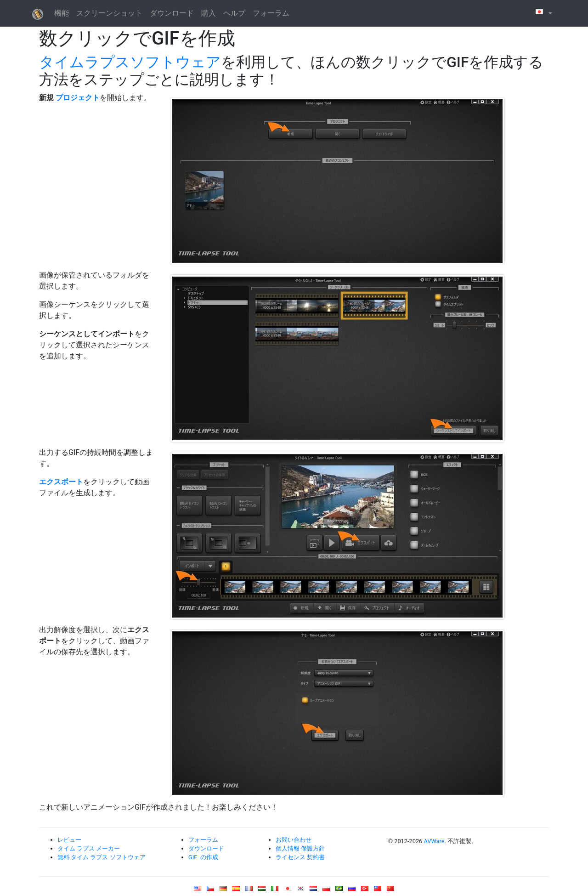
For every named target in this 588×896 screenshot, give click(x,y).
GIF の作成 (203, 857)
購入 (209, 13)
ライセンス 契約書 (300, 857)
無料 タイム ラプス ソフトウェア (102, 857)
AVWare (434, 841)
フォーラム (271, 13)
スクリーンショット (109, 13)
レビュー (69, 840)
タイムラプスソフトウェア (130, 62)
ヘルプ (234, 13)
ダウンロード (172, 13)
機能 (62, 13)
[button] (543, 13)
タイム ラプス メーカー (89, 848)
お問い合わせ (294, 840)
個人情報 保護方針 (300, 848)
